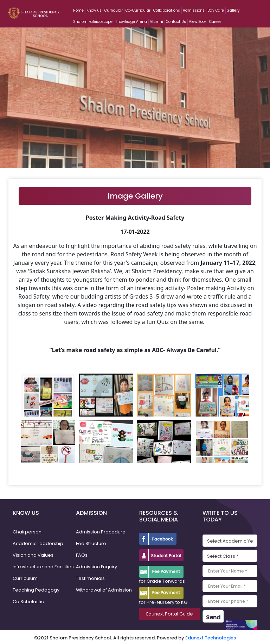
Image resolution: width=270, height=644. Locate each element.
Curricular (114, 10)
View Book (198, 22)
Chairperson (27, 532)
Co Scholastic (28, 602)
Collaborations (167, 10)
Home (78, 10)
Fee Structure (91, 543)
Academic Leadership (38, 543)
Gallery (233, 10)
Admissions (194, 10)
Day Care (216, 10)
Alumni (156, 22)
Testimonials (90, 578)
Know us (94, 10)
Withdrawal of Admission (104, 590)
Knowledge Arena (131, 22)
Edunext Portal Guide (170, 614)
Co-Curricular (138, 10)
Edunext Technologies (211, 636)
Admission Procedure (101, 532)
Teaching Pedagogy (36, 590)
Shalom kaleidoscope (93, 22)
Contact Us (176, 22)
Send (213, 617)
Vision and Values (33, 555)
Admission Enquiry (97, 567)
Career (215, 22)
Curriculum (25, 578)
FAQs (82, 555)
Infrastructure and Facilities (43, 567)
